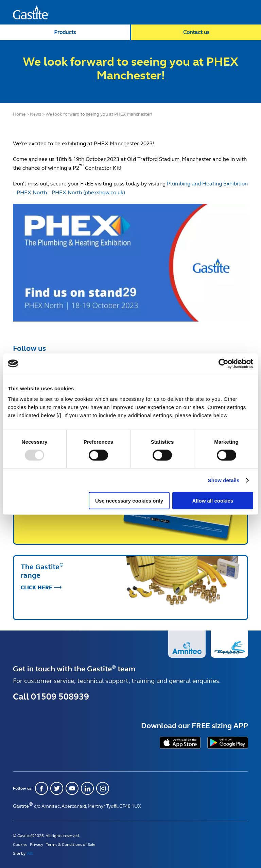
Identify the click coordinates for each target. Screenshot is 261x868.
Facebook (41, 788)
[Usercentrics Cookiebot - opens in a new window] (223, 363)
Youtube (72, 788)
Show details (224, 480)
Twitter (57, 788)
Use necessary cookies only (129, 501)
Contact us (196, 32)
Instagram (103, 788)
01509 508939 (60, 697)
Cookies (20, 845)
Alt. (30, 853)
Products (65, 32)
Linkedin (87, 788)
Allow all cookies (213, 501)
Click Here (37, 512)
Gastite (31, 12)
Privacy (37, 845)
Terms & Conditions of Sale (71, 845)
